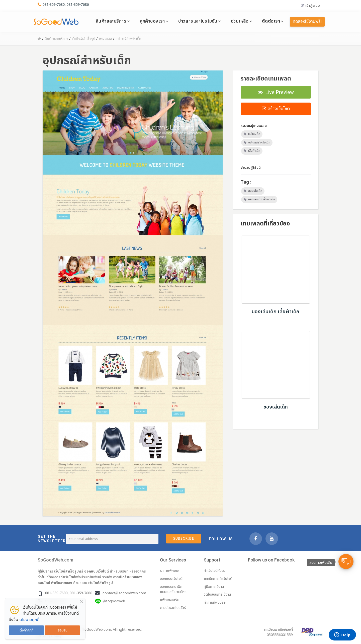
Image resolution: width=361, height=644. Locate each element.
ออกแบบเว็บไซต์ (97, 571)
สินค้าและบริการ (111, 21)
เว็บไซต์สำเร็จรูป (101, 583)
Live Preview (276, 92)
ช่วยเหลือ (240, 21)
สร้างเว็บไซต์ (276, 109)
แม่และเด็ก (254, 134)
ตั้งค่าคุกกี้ (26, 630)
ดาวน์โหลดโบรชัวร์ (173, 608)
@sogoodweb (114, 601)
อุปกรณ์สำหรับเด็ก (259, 142)
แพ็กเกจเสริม (170, 600)
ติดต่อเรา (271, 21)
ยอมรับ (63, 630)
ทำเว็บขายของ (62, 583)
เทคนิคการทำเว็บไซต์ (218, 579)
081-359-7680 (54, 4)
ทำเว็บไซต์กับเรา (215, 571)
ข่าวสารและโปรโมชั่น (198, 21)
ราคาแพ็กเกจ (169, 571)
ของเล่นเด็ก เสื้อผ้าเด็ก (262, 199)
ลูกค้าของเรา (152, 21)
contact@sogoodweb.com (124, 593)
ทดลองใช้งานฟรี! (307, 22)
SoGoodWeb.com (55, 560)
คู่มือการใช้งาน (214, 587)
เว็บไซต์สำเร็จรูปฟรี (69, 571)
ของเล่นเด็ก (255, 191)
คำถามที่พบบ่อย (215, 602)
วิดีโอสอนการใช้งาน (217, 594)
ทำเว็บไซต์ (68, 577)
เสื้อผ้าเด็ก (254, 151)
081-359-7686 (78, 4)
